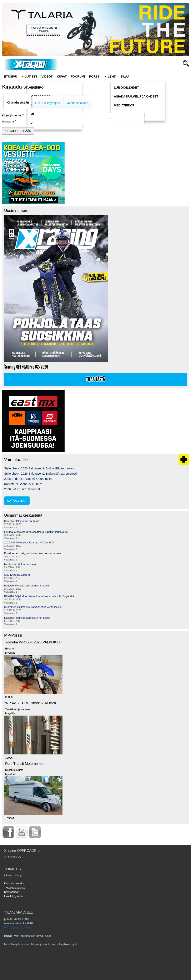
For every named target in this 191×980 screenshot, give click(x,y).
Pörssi (95, 77)
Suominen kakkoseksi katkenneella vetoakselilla (33, 607)
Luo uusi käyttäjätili (48, 103)
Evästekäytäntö (13, 896)
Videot (47, 77)
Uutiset (31, 77)
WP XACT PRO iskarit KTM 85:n (31, 703)
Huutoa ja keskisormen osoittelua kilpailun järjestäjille (36, 532)
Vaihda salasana (77, 103)
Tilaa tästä (96, 379)
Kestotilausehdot (14, 883)
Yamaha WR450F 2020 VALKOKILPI (34, 642)
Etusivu (11, 77)
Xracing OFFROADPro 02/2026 (26, 367)
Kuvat (62, 77)
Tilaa (125, 77)
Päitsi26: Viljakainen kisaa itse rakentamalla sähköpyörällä (39, 596)
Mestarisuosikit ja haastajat (20, 564)
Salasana (8, 122)
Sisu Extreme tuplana (17, 575)
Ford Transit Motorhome (24, 764)
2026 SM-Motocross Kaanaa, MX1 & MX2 (29, 542)
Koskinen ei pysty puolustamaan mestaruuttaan (32, 553)
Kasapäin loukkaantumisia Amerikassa (27, 618)
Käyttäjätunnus (12, 115)
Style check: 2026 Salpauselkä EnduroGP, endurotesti (40, 468)
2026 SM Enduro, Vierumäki (23, 489)
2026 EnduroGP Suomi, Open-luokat (28, 479)
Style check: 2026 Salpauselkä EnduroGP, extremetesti (40, 474)
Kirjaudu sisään (18, 102)
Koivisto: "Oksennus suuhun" (23, 484)
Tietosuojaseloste (15, 888)
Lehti (112, 77)
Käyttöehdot (11, 892)
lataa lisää (17, 501)
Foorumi (78, 77)
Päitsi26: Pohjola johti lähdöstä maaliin (27, 586)
